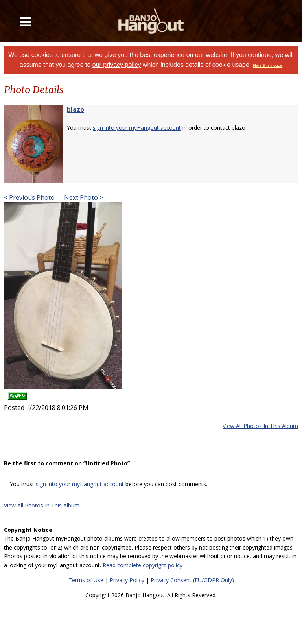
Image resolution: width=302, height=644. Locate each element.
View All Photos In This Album (260, 426)
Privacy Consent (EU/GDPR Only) (192, 580)
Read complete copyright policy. (143, 565)
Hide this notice (268, 65)
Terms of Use (86, 580)
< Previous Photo (29, 197)
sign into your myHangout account (137, 128)
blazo (75, 109)
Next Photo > (83, 197)
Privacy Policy (127, 580)
